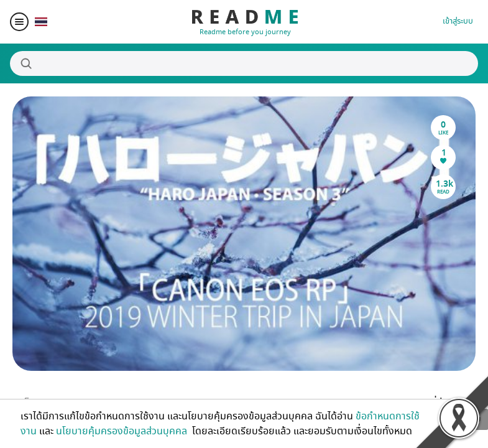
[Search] (244, 63)
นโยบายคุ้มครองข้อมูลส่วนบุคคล (123, 431)
